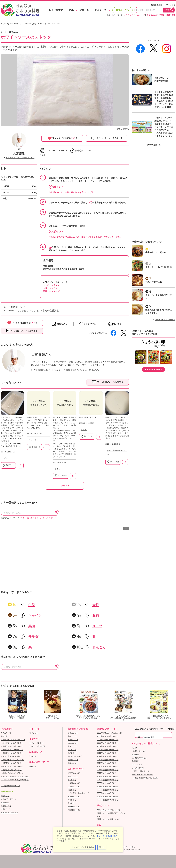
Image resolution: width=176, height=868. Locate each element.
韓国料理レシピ (74, 810)
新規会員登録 (157, 5)
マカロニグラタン (51, 285)
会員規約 (135, 755)
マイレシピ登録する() (62, 138)
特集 (71, 10)
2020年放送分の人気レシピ (108, 783)
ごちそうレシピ (74, 786)
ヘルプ (134, 748)
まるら (5, 458)
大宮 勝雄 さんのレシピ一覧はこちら (20, 158)
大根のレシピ (73, 736)
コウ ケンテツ (129, 15)
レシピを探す (56, 10)
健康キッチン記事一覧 (9, 812)
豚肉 (96, 616)
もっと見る (65, 486)
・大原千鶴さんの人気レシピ (12, 746)
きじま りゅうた (38, 518)
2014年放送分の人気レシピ (108, 763)
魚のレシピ (72, 753)
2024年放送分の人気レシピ (108, 797)
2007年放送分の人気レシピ (108, 740)
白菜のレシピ (73, 733)
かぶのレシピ (73, 743)
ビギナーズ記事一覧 (37, 746)
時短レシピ (72, 790)
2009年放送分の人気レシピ (108, 746)
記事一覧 (84, 10)
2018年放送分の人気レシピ (108, 776)
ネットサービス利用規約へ (83, 847)
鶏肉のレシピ (73, 760)
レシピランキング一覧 (165, 320)
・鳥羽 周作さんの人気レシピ (12, 760)
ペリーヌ (32, 440)
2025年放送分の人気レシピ (108, 800)
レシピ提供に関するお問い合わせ (145, 778)
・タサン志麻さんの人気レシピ (13, 756)
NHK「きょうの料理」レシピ (109, 810)
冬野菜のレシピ (74, 773)
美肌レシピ (5, 802)
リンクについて (138, 768)
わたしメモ (62, 324)
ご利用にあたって (139, 751)
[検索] (153, 737)
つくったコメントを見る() (107, 138)
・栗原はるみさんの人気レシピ (13, 740)
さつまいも (51, 518)
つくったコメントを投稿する (22, 331)
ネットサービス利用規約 (107, 836)
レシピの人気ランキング (10, 786)
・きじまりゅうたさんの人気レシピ (15, 776)
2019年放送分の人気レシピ (108, 780)
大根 (96, 605)
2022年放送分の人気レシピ (108, 790)
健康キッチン (122, 10)
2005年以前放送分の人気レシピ (110, 733)
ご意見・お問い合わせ (140, 771)
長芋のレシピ (73, 740)
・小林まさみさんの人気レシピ (13, 773)
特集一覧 (33, 766)
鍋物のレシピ (73, 776)
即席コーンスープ (51, 291)
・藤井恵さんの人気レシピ (11, 770)
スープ (97, 626)
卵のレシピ (72, 750)
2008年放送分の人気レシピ (108, 743)
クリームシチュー (51, 288)
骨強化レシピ (6, 806)
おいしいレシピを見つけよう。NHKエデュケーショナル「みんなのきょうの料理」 (20, 10)
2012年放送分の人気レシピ (108, 756)
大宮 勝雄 (19, 154)
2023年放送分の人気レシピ (108, 793)
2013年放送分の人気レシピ (108, 760)
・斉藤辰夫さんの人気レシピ (12, 750)
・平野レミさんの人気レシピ (12, 766)
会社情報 (135, 761)
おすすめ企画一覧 (153, 145)
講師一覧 (4, 736)
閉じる (102, 847)
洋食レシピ (72, 803)
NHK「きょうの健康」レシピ (109, 819)
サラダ (33, 637)
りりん (84, 430)
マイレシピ (171, 5)
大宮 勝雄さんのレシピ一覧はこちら (82, 370)
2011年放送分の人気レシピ (108, 753)
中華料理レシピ (74, 807)
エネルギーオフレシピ (9, 799)
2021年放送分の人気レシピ (108, 786)
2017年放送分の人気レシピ (108, 773)
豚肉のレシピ (73, 763)
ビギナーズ (101, 10)
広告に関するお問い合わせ (142, 775)
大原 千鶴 (25, 518)
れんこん (99, 647)
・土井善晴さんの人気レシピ (12, 743)
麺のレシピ (72, 780)
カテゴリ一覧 (6, 733)
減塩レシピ (5, 796)
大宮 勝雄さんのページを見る (47, 370)
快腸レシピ (5, 809)
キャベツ (35, 616)
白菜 (32, 605)
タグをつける (90, 324)
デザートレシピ (74, 797)
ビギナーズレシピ (36, 743)
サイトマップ (137, 765)
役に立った (8, 465)
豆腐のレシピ (73, 746)
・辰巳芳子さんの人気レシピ (12, 763)
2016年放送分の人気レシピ (108, 770)
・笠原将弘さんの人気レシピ (12, 753)
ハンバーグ (140, 15)
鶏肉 (32, 626)
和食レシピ (72, 800)
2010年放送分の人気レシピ (108, 750)
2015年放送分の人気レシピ (108, 766)
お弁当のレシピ (74, 783)
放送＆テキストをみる (153, 369)
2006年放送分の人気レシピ (108, 736)
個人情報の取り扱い (139, 758)
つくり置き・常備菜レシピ (78, 793)
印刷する (117, 324)
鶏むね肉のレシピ (75, 756)
